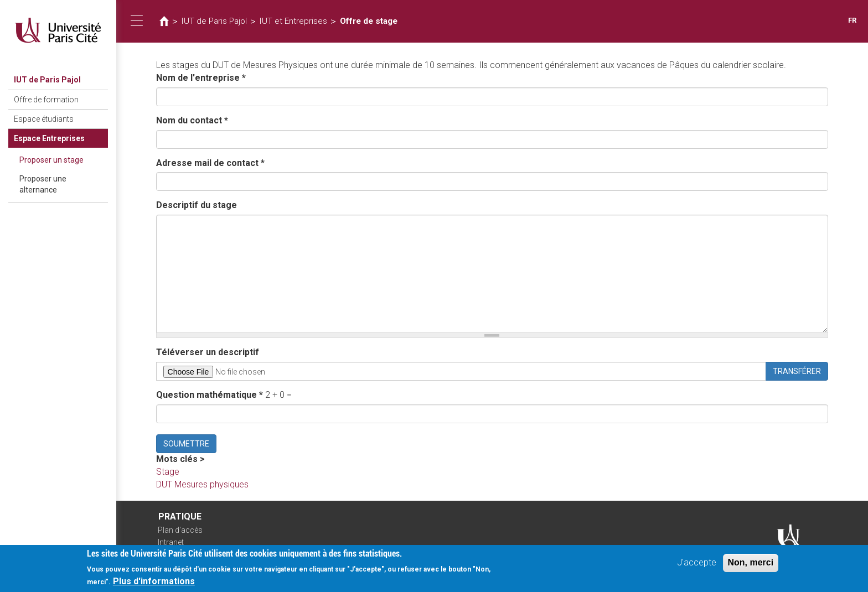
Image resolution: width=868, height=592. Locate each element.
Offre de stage (369, 21)
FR (852, 20)
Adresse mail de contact (210, 163)
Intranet (171, 542)
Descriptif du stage (197, 205)
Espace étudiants (44, 119)
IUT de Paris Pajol (47, 80)
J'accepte (697, 564)
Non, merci (751, 564)
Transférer (797, 371)
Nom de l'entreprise (201, 78)
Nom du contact (192, 120)
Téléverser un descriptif (208, 352)
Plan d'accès (180, 530)
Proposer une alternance (43, 184)
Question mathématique (210, 395)
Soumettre (186, 444)
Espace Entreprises (49, 138)
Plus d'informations (154, 583)
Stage (168, 472)
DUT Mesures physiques (202, 484)
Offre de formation (46, 100)
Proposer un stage (51, 160)
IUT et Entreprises (293, 21)
